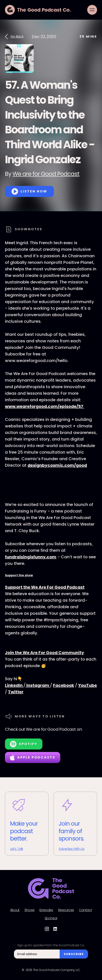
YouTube (88, 685)
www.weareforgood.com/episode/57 (45, 406)
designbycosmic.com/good (57, 465)
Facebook (64, 685)
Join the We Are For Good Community (45, 653)
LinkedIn (14, 685)
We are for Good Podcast (46, 174)
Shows (30, 910)
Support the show (19, 575)
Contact (85, 910)
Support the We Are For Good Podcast (45, 587)
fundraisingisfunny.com (31, 557)
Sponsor (51, 918)
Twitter (16, 692)
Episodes (46, 910)
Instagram (38, 685)
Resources (66, 910)
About (15, 910)
